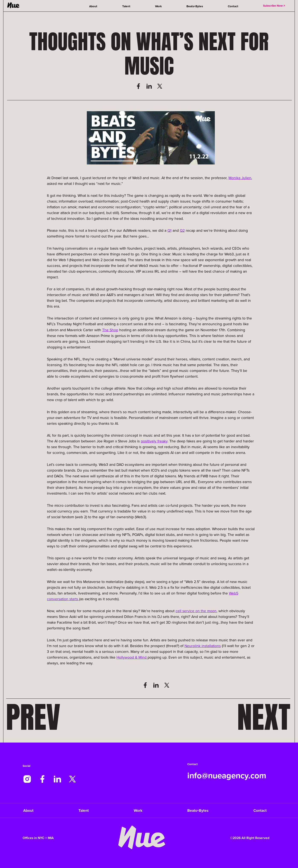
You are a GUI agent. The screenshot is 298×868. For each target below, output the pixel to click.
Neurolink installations (203, 646)
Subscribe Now (274, 6)
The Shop (110, 330)
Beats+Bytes (195, 6)
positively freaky (154, 441)
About (93, 6)
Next (264, 717)
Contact (233, 6)
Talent (126, 6)
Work (158, 6)
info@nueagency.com (227, 775)
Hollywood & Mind (132, 657)
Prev (33, 717)
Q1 (169, 230)
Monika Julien (240, 178)
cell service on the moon (196, 611)
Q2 (182, 230)
